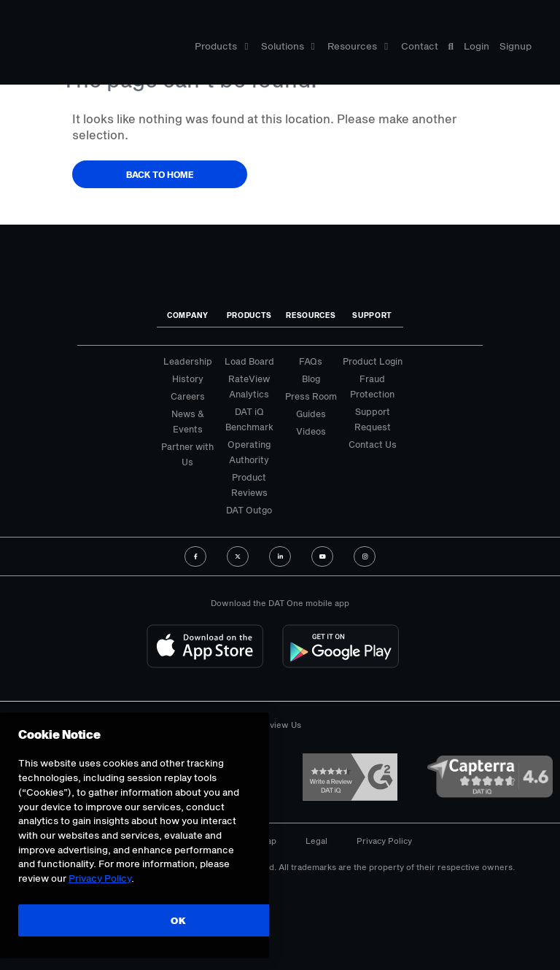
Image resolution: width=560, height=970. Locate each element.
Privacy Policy (384, 841)
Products (221, 46)
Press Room (311, 396)
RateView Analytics (249, 386)
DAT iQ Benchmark (249, 419)
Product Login (373, 361)
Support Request (373, 419)
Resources (358, 46)
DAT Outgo (249, 510)
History (188, 379)
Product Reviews (249, 485)
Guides (311, 414)
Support (372, 315)
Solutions (288, 46)
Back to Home (160, 174)
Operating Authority (249, 452)
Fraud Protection (372, 386)
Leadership (188, 361)
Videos (311, 431)
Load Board (249, 361)
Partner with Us (187, 454)
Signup (516, 46)
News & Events (188, 421)
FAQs (311, 361)
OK (178, 920)
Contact (420, 46)
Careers (188, 396)
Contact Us (373, 444)
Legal (316, 841)
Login (477, 46)
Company (188, 315)
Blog (311, 379)
